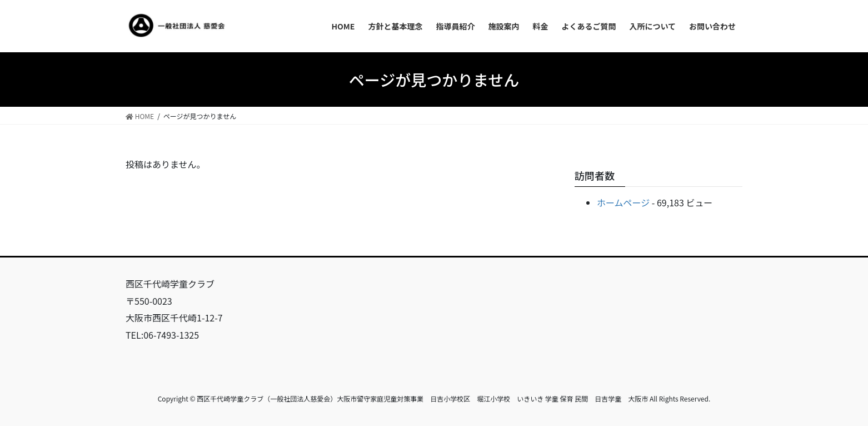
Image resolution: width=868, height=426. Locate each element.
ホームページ (623, 202)
